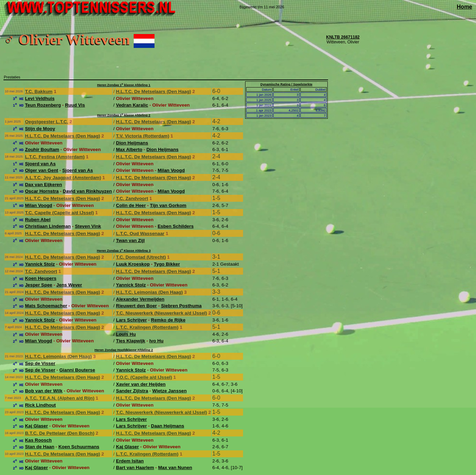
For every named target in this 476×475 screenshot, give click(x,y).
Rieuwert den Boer (136, 306)
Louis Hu (126, 334)
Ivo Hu (156, 341)
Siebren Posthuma (181, 306)
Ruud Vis (75, 105)
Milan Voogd (171, 170)
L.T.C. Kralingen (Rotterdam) (147, 327)
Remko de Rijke (168, 320)
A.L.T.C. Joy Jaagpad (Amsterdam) (63, 178)
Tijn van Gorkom (168, 205)
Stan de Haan (40, 447)
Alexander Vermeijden (140, 299)
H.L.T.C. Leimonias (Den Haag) (149, 292)
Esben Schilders (176, 226)
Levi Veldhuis (40, 98)
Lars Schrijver (131, 320)
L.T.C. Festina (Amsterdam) (55, 157)
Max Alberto (129, 149)
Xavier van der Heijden (141, 384)
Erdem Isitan (130, 461)
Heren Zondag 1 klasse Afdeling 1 (124, 85)
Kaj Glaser (36, 426)
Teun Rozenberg (43, 105)
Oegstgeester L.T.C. (47, 122)
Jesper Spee (39, 285)
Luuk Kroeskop (133, 264)
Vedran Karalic (132, 105)
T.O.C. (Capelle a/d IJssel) (144, 377)
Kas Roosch (38, 440)
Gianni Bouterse (77, 370)
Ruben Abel (38, 220)
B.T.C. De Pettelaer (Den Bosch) (60, 433)
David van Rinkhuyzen (87, 191)
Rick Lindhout (40, 405)
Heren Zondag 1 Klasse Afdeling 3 (124, 251)
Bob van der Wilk (44, 391)
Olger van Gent (42, 170)
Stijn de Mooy (40, 129)
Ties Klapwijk (131, 341)
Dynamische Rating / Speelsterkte (286, 84)
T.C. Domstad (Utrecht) (141, 257)
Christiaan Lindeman (48, 226)
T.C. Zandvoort (132, 198)
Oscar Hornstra (42, 191)
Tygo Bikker (167, 264)
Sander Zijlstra (132, 391)
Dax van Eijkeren (44, 185)
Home (465, 7)
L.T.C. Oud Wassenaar (140, 234)
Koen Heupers (41, 278)
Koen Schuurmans (79, 447)
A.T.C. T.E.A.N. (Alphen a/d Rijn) (60, 398)
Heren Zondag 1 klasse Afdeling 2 (124, 115)
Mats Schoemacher (46, 306)
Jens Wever (69, 285)
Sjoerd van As (40, 164)
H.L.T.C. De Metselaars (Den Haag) (153, 91)
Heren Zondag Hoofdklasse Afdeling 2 (124, 350)
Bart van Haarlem (135, 468)
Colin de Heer (131, 205)
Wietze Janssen (169, 391)
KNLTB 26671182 (343, 37)
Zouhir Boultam (42, 149)
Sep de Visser (40, 363)
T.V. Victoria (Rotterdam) (143, 136)
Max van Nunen (175, 468)
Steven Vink (88, 226)
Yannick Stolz (40, 264)
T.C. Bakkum (39, 91)
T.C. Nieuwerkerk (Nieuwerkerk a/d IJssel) (161, 313)
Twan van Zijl (130, 240)
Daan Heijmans (168, 426)
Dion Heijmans (132, 143)
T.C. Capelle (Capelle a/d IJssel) (60, 213)
